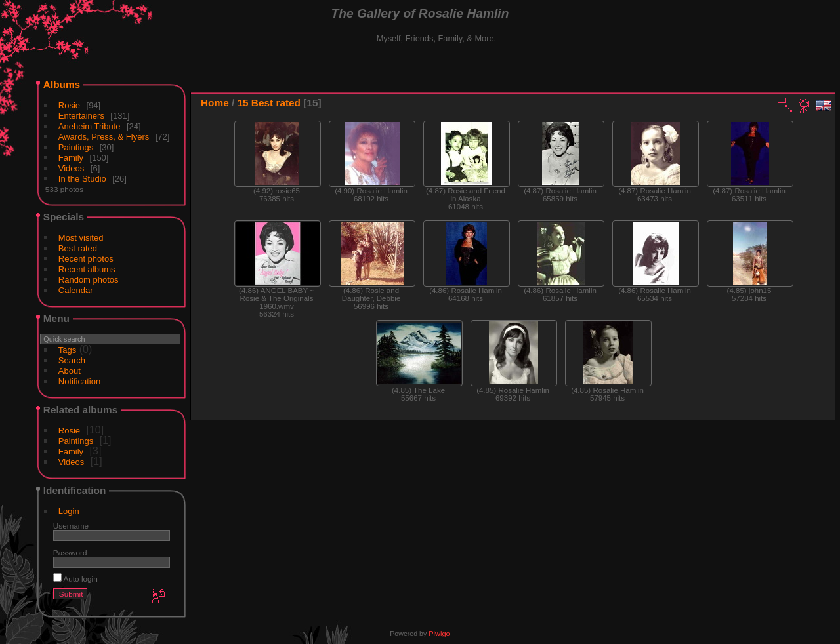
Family (71, 158)
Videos (72, 168)
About (70, 371)
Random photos (89, 280)
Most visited (81, 238)
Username (71, 526)
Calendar (76, 290)
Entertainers (81, 116)
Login (69, 511)
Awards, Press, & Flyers (104, 137)
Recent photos (86, 259)
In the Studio (82, 179)
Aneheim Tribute (90, 126)
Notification (79, 381)
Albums (62, 84)
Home (215, 103)
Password (70, 553)
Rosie (69, 105)
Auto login (75, 579)
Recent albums (87, 269)
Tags (67, 350)
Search (72, 360)
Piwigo (439, 634)
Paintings (76, 147)
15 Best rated (269, 103)
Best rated (78, 248)
